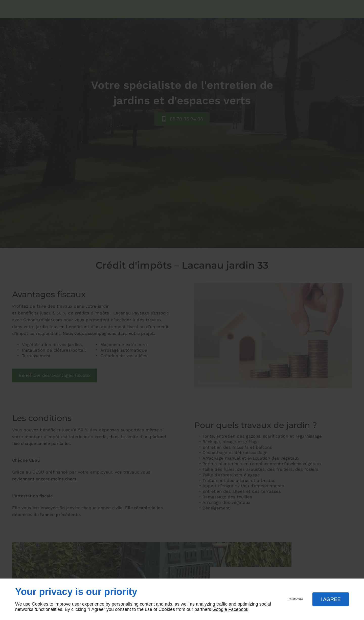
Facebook (238, 609)
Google (220, 609)
